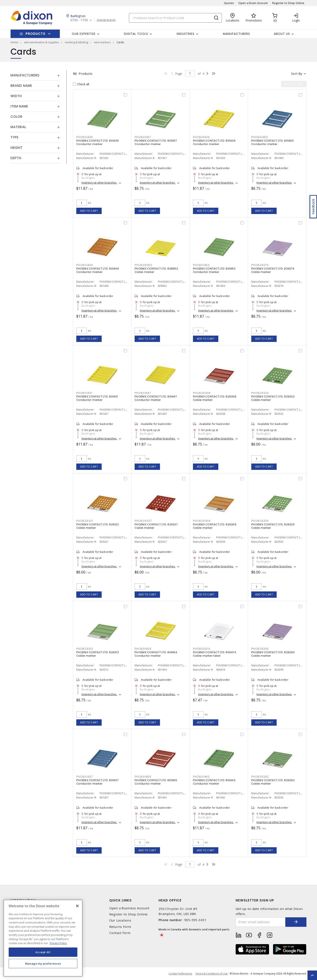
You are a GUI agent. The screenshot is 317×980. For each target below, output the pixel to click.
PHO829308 (202, 393)
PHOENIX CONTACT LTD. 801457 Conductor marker (156, 142)
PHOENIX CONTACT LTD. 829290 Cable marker (273, 654)
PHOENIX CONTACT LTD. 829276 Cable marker (273, 270)
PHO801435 (85, 137)
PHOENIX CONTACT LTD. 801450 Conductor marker (214, 270)
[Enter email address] (261, 922)
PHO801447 (143, 393)
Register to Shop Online (288, 3)
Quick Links (120, 900)
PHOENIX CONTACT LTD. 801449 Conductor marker (98, 270)
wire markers (102, 42)
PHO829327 (143, 521)
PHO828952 (143, 265)
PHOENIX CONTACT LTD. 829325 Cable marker (273, 526)
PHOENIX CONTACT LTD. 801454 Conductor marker (156, 654)
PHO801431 (84, 393)
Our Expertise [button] (84, 34)
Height (17, 148)
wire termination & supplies (42, 42)
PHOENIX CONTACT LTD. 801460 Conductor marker (273, 142)
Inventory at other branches (99, 183)
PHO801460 (260, 137)
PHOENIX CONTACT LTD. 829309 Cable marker (215, 526)
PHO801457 (143, 137)
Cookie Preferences (180, 974)
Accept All (43, 952)
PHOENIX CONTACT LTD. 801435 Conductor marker (98, 142)
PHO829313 (85, 649)
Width (16, 96)
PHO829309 (202, 521)
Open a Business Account (129, 908)
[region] (43, 938)
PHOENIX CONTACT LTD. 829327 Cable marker (156, 526)
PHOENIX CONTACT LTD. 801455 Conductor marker (156, 782)
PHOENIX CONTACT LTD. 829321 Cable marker (98, 526)
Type (15, 137)
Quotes (229, 3)
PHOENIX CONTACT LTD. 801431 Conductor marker (97, 398)
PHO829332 (260, 393)
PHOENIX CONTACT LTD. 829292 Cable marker (273, 782)
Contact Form (120, 933)
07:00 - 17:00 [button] (79, 20)
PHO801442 (201, 777)
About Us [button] (282, 34)
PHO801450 (201, 265)
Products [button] (36, 34)
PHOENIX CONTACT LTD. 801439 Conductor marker (214, 142)
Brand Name (21, 86)
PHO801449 (85, 265)
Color (16, 117)
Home (14, 42)
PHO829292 (260, 777)
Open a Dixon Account (253, 3)
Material (18, 127)
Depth (16, 158)
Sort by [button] (297, 73)
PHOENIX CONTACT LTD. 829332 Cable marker (273, 398)
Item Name (19, 106)
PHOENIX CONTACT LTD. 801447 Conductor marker (156, 398)
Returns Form (120, 927)
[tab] (35, 75)
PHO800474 (202, 649)
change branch (106, 20)
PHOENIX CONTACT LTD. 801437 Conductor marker (97, 782)
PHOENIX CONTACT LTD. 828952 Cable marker (156, 270)
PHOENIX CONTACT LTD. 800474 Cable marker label (215, 654)
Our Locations (120, 920)
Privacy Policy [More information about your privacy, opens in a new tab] (58, 943)
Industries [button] (186, 34)
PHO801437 (85, 777)
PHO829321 (85, 521)
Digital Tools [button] (136, 34)
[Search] (175, 18)
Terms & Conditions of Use (211, 974)
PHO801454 (143, 649)
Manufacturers (236, 34)
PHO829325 (260, 521)
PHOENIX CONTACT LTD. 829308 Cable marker (215, 398)
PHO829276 (260, 265)
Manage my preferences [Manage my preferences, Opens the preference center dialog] (43, 964)
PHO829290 (260, 649)
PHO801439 (201, 137)
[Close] (77, 906)
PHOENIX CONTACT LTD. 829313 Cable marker (98, 654)
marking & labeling (77, 42)
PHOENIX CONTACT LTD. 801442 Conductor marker (214, 782)
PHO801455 (143, 777)
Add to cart (89, 211)
